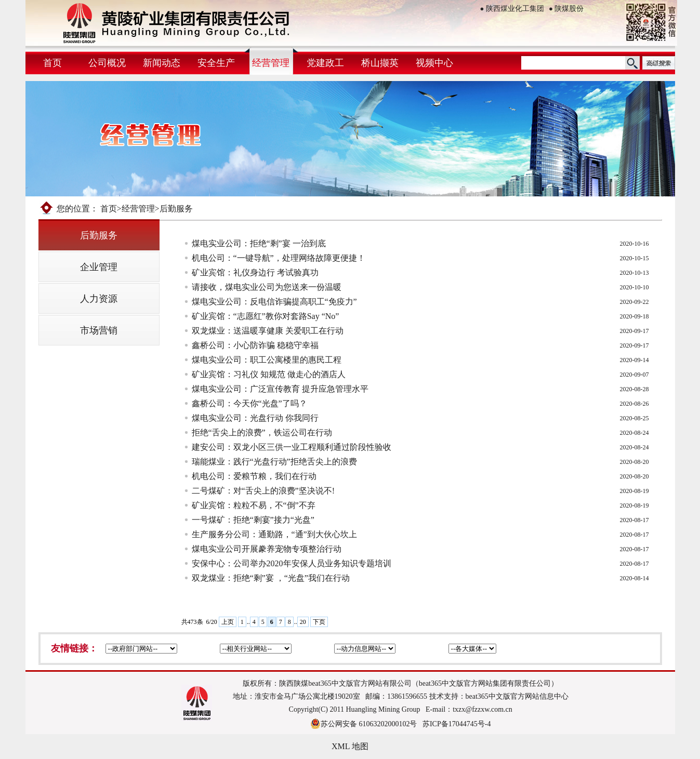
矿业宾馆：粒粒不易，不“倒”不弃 (254, 505)
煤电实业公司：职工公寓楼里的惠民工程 (267, 360)
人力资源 (99, 299)
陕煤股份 (566, 9)
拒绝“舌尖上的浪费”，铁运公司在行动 (262, 432)
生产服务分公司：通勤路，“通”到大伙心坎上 (274, 534)
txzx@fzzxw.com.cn (483, 709)
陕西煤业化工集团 (512, 9)
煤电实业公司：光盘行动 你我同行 (255, 418)
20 (303, 622)
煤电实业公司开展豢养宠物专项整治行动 (267, 549)
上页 (228, 622)
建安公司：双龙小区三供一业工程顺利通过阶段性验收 (292, 447)
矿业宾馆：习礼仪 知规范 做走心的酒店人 (269, 374)
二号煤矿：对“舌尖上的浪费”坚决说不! (263, 491)
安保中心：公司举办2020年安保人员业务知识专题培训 (292, 563)
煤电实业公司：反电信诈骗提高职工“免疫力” (274, 302)
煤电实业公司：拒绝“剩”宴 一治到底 (259, 243)
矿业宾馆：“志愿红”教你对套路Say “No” (266, 316)
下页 (319, 622)
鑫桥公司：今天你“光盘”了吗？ (249, 403)
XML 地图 (350, 746)
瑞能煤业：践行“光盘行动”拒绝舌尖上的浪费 (274, 462)
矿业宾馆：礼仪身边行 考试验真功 (255, 272)
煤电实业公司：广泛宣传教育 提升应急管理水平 (280, 389)
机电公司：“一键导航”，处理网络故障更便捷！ (279, 258)
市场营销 (99, 330)
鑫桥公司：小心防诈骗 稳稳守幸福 (255, 345)
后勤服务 (99, 235)
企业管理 (99, 267)
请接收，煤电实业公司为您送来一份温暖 (267, 287)
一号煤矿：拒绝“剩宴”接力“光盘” (253, 520)
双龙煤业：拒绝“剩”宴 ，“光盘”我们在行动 (271, 578)
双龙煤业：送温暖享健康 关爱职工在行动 (268, 331)
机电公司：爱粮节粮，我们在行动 (254, 476)
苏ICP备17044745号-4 (457, 724)
